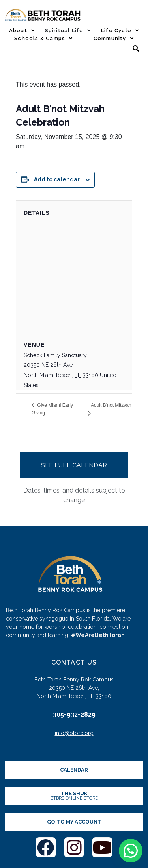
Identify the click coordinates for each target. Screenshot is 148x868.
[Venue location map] (78, 280)
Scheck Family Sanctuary (55, 355)
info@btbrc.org (74, 733)
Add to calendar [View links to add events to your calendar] (57, 179)
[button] (131, 851)
